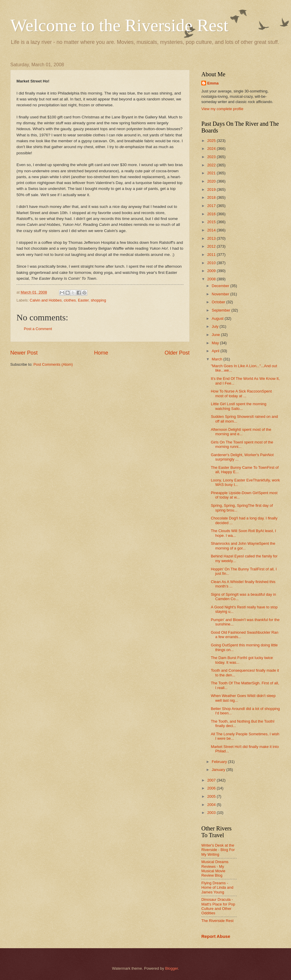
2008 (212, 279)
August (218, 318)
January (219, 770)
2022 (212, 165)
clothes (70, 300)
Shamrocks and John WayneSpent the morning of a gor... (243, 546)
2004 (212, 805)
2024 (212, 149)
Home (101, 353)
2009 (212, 271)
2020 (212, 181)
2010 (212, 263)
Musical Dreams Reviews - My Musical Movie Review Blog (215, 869)
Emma (213, 83)
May (216, 343)
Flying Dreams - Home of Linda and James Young (217, 888)
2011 (212, 255)
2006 (212, 788)
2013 (212, 238)
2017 (212, 206)
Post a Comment (38, 329)
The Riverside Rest (217, 921)
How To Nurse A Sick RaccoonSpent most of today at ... (241, 393)
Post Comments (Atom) (53, 364)
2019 (212, 189)
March (217, 359)
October (219, 302)
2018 (212, 197)
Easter (83, 300)
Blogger (172, 968)
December (221, 286)
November (221, 294)
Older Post (177, 353)
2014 (212, 230)
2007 (212, 780)
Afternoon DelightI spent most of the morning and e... (241, 432)
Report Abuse (216, 936)
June (216, 335)
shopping (98, 300)
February (220, 762)
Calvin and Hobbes (46, 300)
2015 (212, 222)
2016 (212, 214)
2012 (212, 246)
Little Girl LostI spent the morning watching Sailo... (239, 406)
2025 (212, 141)
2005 (212, 796)
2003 (212, 813)
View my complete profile (222, 109)
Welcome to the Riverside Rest (119, 25)
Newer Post (24, 353)
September (221, 310)
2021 (212, 173)
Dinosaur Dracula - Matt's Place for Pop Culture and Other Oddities (218, 906)
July (215, 326)
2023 (212, 157)
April (216, 351)
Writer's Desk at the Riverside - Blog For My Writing (218, 850)
